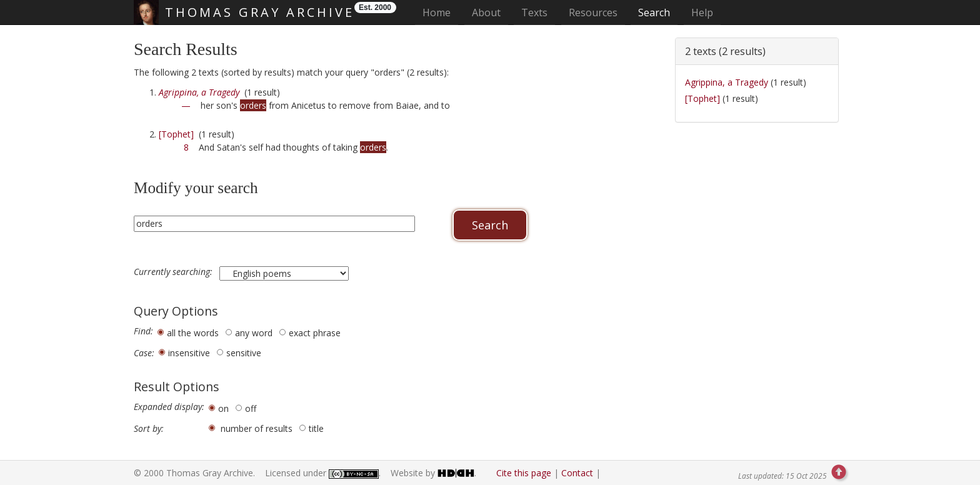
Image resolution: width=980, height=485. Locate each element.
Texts (534, 12)
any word (254, 333)
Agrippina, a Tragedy (727, 82)
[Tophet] (176, 134)
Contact (577, 473)
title (316, 428)
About (486, 12)
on (223, 408)
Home (440, 12)
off (251, 408)
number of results (257, 428)
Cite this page (524, 473)
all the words (193, 333)
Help (702, 12)
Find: (143, 331)
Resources (593, 12)
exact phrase (315, 333)
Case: (144, 353)
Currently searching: (174, 272)
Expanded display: (169, 407)
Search (654, 12)
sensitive (244, 353)
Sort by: (149, 429)
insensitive (189, 353)
